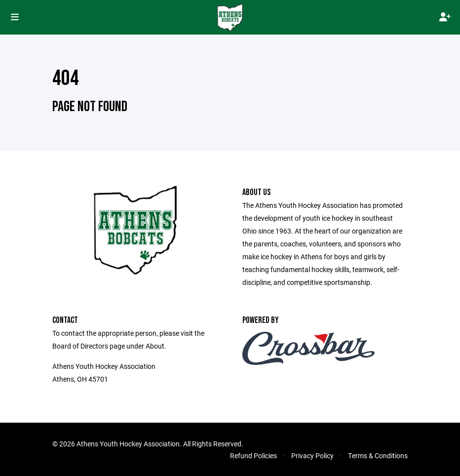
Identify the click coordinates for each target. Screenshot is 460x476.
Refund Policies (253, 456)
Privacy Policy (312, 456)
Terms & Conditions (378, 456)
